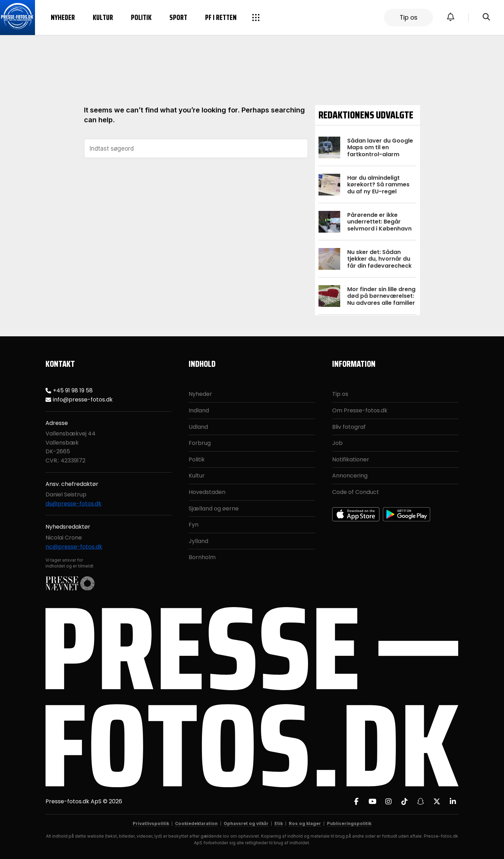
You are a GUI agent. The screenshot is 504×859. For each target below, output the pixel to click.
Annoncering (350, 476)
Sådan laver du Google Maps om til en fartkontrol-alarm (380, 147)
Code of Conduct (356, 492)
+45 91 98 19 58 (73, 390)
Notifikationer (351, 459)
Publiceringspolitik (349, 823)
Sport (178, 18)
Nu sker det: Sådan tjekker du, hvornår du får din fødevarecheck (379, 259)
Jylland (198, 541)
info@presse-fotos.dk (83, 400)
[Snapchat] (421, 802)
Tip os (409, 18)
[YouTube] (372, 802)
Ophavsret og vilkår (246, 823)
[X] (437, 802)
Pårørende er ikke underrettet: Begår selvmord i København (379, 222)
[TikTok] (405, 802)
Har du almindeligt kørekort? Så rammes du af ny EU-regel (378, 184)
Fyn (194, 525)
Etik (279, 823)
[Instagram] (388, 802)
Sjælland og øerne (214, 508)
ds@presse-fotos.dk (73, 504)
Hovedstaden (207, 492)
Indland (199, 410)
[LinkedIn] (453, 802)
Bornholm (202, 557)
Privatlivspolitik (151, 823)
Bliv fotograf (349, 427)
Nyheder (63, 18)
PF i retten (221, 18)
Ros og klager (305, 823)
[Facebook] (356, 802)
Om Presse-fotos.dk (360, 410)
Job (337, 443)
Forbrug (200, 443)
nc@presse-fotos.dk (74, 547)
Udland (198, 427)
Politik (141, 18)
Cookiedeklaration (196, 823)
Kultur (103, 18)
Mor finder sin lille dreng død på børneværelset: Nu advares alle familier (381, 296)
